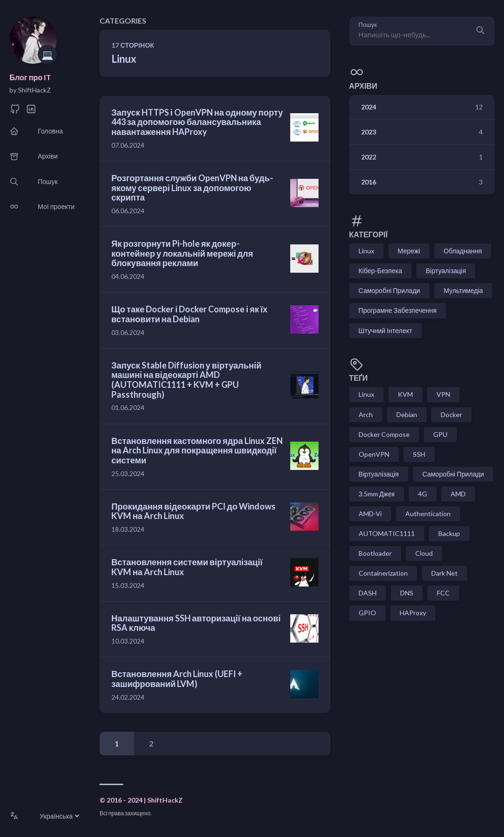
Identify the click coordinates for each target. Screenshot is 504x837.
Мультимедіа (463, 290)
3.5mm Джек (377, 494)
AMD (458, 494)
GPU (440, 434)
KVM (405, 394)
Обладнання (463, 251)
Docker (451, 414)
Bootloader (375, 553)
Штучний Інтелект (386, 331)
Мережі (409, 251)
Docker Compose (384, 434)
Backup (449, 533)
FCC (443, 593)
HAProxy (413, 613)
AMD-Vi (370, 514)
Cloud (424, 553)
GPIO (367, 613)
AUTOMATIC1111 (387, 533)
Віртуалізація (446, 271)
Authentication (428, 514)
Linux (366, 251)
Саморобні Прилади (390, 290)
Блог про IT (30, 77)
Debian (407, 414)
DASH (368, 593)
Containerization (383, 573)
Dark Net (445, 573)
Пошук (368, 25)
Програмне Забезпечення (398, 310)
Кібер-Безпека (380, 271)
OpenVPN (374, 454)
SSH (419, 454)
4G (423, 494)
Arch (366, 414)
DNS (407, 593)
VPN (443, 394)
